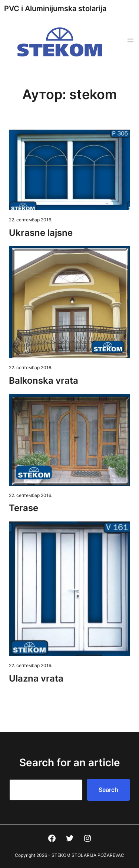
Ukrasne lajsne (41, 233)
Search (108, 790)
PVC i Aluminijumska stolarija (55, 9)
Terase (24, 508)
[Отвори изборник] (130, 40)
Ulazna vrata (36, 678)
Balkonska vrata (44, 381)
